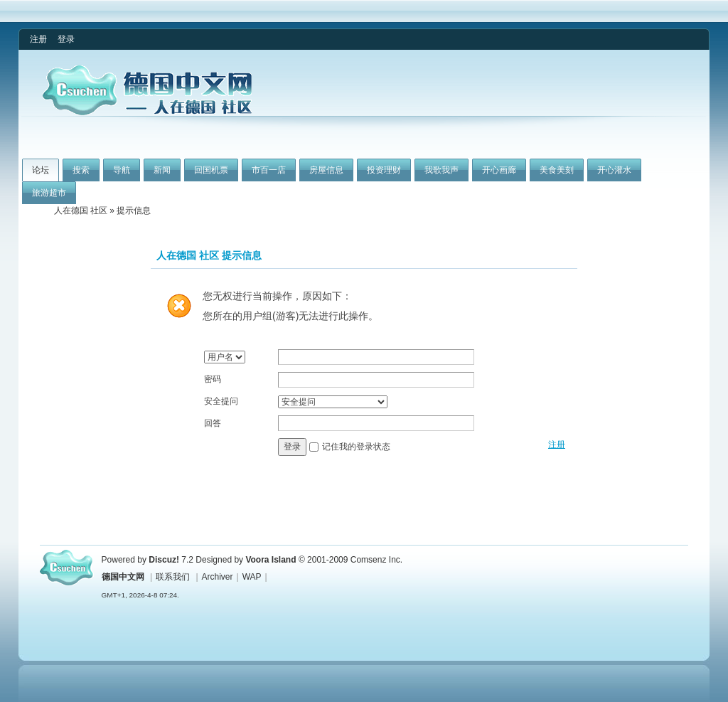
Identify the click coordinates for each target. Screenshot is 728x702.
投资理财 (384, 170)
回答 (213, 423)
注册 (38, 39)
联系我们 (173, 577)
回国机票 (211, 170)
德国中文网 (123, 577)
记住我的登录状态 (356, 447)
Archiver (218, 577)
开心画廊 (499, 170)
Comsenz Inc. (376, 560)
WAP (252, 577)
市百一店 (269, 170)
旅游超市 (49, 193)
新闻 (162, 170)
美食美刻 (557, 170)
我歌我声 (441, 170)
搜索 (81, 170)
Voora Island (271, 560)
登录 (66, 39)
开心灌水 (614, 170)
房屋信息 (326, 170)
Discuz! (164, 560)
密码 (213, 379)
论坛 (41, 170)
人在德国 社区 (81, 211)
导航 (122, 170)
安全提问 (221, 401)
